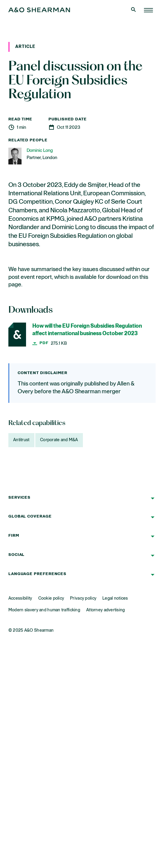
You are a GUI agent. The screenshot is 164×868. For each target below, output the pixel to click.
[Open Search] (134, 10)
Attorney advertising (106, 610)
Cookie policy (51, 598)
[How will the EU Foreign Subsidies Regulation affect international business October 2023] (82, 335)
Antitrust (21, 440)
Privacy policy (83, 598)
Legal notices (115, 598)
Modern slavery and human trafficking (44, 610)
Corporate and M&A (59, 440)
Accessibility (20, 598)
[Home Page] (148, 10)
